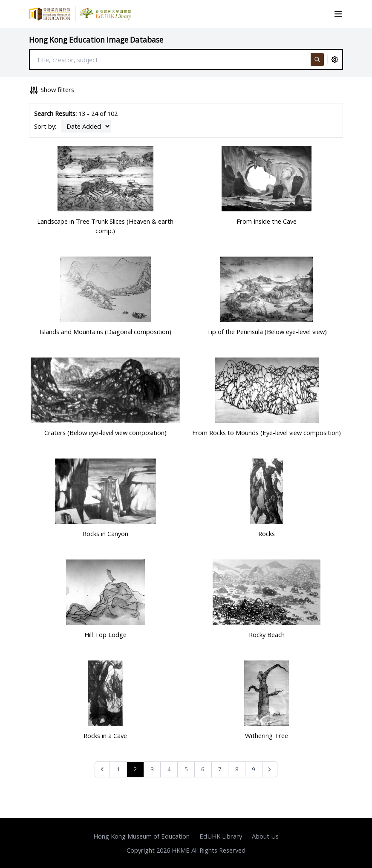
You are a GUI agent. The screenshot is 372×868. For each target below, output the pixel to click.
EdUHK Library (221, 836)
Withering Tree (267, 735)
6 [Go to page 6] (203, 769)
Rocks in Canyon (105, 533)
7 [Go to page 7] (220, 769)
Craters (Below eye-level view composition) (105, 433)
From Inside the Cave (267, 221)
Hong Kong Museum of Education (141, 836)
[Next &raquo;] (270, 769)
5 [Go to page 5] (186, 769)
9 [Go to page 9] (254, 769)
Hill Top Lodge (105, 634)
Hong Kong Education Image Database (96, 40)
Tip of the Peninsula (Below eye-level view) (267, 332)
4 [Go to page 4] (169, 769)
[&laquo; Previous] (102, 769)
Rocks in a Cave (105, 735)
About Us (265, 836)
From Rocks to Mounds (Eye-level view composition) (267, 433)
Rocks (267, 533)
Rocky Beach (267, 634)
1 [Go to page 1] (118, 769)
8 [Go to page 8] (237, 769)
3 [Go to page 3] (152, 769)
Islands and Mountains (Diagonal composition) (105, 332)
